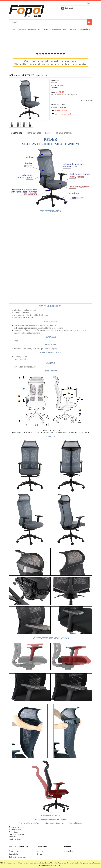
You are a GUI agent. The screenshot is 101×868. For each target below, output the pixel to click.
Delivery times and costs (18, 857)
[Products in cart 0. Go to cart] (68, 8)
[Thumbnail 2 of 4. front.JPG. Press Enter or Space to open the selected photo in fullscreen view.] (18, 125)
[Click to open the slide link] (51, 44)
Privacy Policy (14, 851)
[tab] (37, 54)
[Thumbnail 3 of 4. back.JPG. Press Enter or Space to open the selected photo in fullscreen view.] (24, 125)
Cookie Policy (14, 854)
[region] (51, 44)
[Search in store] (48, 22)
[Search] (89, 22)
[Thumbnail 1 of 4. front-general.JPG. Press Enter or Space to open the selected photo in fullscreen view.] (12, 125)
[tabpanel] (51, 489)
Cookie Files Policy (51, 863)
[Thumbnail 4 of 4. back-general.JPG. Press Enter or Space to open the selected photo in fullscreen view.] (30, 125)
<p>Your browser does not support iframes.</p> (51, 259)
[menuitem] (13, 29)
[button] (59, 111)
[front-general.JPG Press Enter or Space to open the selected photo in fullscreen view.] (29, 100)
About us (40, 851)
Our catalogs (69, 851)
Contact (39, 854)
